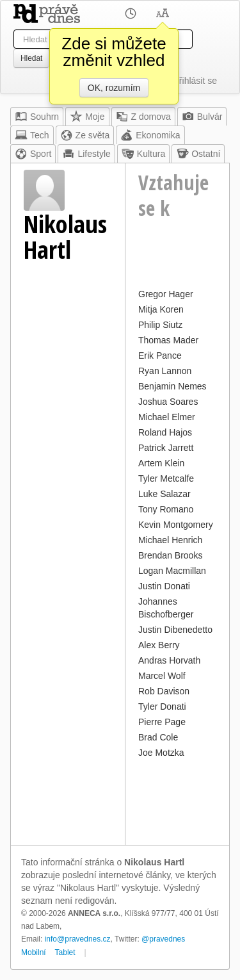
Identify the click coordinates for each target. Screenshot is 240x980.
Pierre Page (162, 722)
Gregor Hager (166, 294)
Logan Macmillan (172, 571)
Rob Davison (164, 691)
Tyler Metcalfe (166, 478)
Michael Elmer (167, 417)
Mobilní (34, 952)
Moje (87, 117)
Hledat (31, 58)
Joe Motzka (161, 753)
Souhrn (37, 117)
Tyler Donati (162, 706)
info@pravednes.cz (78, 939)
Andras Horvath (169, 660)
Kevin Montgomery (176, 525)
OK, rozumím (114, 88)
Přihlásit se (195, 81)
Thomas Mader (168, 340)
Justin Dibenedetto (175, 630)
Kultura (143, 154)
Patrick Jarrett (166, 448)
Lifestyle (86, 154)
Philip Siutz (160, 325)
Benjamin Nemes (172, 386)
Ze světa (85, 135)
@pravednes (163, 939)
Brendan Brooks (170, 555)
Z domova (143, 117)
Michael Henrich (170, 540)
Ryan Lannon (165, 371)
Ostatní (198, 154)
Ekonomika (150, 135)
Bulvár (202, 117)
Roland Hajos (165, 432)
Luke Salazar (164, 494)
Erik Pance (160, 355)
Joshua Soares (168, 402)
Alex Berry (159, 645)
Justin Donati (164, 586)
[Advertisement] (177, 800)
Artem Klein (161, 463)
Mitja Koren (161, 309)
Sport (33, 154)
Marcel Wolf (162, 676)
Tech (32, 135)
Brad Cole (158, 737)
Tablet (65, 952)
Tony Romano (166, 509)
